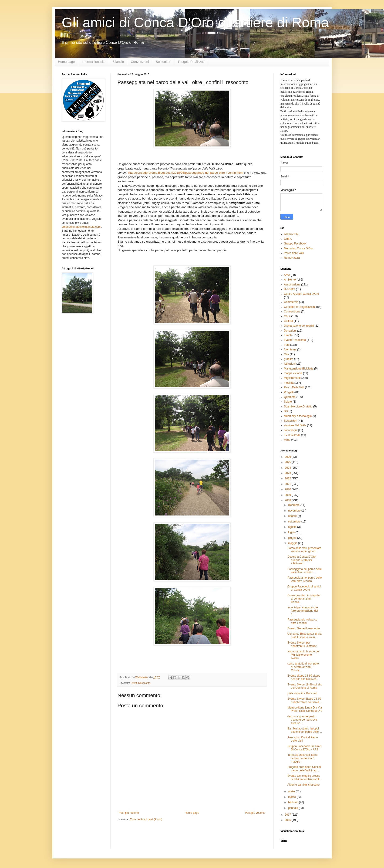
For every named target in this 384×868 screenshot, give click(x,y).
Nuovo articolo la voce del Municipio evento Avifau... (303, 655)
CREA (288, 239)
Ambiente (290, 280)
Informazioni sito (94, 62)
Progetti (289, 392)
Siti (286, 411)
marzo (292, 797)
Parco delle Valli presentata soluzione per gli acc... (304, 550)
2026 (288, 457)
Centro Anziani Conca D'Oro (301, 294)
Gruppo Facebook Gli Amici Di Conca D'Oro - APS (304, 748)
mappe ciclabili (293, 373)
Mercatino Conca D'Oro (298, 248)
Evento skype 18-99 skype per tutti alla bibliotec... (304, 677)
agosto (293, 527)
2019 (288, 495)
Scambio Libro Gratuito (298, 407)
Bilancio (118, 62)
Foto (287, 345)
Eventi (288, 335)
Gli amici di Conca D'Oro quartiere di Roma (195, 22)
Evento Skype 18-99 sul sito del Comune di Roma (305, 686)
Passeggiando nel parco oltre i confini (302, 621)
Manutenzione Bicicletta (299, 369)
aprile (292, 791)
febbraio (294, 802)
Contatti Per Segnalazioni (300, 307)
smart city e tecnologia (298, 416)
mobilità (289, 383)
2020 (288, 489)
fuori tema (290, 349)
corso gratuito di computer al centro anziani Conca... (304, 667)
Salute (288, 402)
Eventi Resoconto (140, 683)
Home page (66, 62)
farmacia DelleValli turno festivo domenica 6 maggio (302, 758)
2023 (288, 473)
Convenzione (292, 312)
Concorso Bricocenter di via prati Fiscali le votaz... (305, 635)
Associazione (292, 285)
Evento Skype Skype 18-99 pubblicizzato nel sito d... (304, 700)
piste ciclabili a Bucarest (302, 693)
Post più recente (129, 813)
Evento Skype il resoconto (304, 628)
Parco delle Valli (294, 253)
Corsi (287, 316)
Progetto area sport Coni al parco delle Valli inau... (304, 769)
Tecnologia (291, 430)
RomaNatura (292, 258)
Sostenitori (163, 62)
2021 (288, 484)
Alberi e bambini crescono (303, 785)
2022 (288, 478)
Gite (286, 354)
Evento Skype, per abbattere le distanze (302, 644)
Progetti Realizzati (191, 62)
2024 (288, 468)
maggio (293, 543)
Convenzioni (140, 62)
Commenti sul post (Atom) (146, 819)
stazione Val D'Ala (295, 425)
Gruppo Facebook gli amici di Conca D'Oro (304, 588)
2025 (288, 462)
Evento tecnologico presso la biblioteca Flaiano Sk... (305, 777)
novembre (295, 511)
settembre (295, 522)
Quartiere (290, 397)
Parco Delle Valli (294, 387)
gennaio (293, 808)
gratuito (289, 359)
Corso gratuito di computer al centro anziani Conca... (304, 599)
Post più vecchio (255, 813)
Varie (287, 440)
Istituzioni (290, 364)
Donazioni (290, 331)
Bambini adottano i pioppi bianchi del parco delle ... (305, 730)
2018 (288, 500)
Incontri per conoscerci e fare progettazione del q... (303, 611)
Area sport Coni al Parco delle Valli (303, 739)
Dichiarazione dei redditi (299, 326)
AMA (287, 275)
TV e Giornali (292, 435)
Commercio (291, 302)
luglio (292, 532)
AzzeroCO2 (291, 234)
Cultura (288, 321)
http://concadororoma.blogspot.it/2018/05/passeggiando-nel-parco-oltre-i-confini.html (186, 173)
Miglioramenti (292, 378)
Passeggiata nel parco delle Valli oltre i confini (305, 579)
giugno (293, 538)
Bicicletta (290, 289)
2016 (288, 820)
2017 (288, 815)
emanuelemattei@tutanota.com (81, 227)
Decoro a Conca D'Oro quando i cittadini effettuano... (301, 560)
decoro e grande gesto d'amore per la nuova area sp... (302, 720)
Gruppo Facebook (295, 244)
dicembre (294, 505)
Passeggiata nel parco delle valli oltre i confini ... (305, 571)
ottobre (293, 516)
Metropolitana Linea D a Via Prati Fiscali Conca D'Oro (305, 709)
